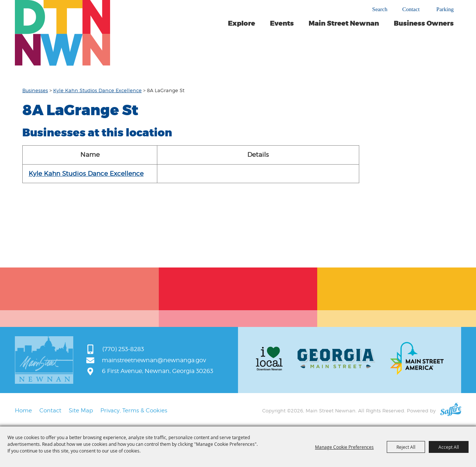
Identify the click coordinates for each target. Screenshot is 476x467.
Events (282, 23)
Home (23, 411)
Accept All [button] (449, 447)
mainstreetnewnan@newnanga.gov (154, 360)
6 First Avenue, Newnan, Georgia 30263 (157, 371)
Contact (411, 9)
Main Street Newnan (344, 23)
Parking (445, 9)
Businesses (35, 90)
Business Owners (424, 23)
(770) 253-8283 (123, 349)
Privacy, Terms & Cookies (134, 411)
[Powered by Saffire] (451, 411)
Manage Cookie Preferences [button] (344, 447)
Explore (242, 23)
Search (380, 9)
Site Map (81, 411)
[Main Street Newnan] (63, 33)
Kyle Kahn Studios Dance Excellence (97, 90)
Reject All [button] (406, 447)
